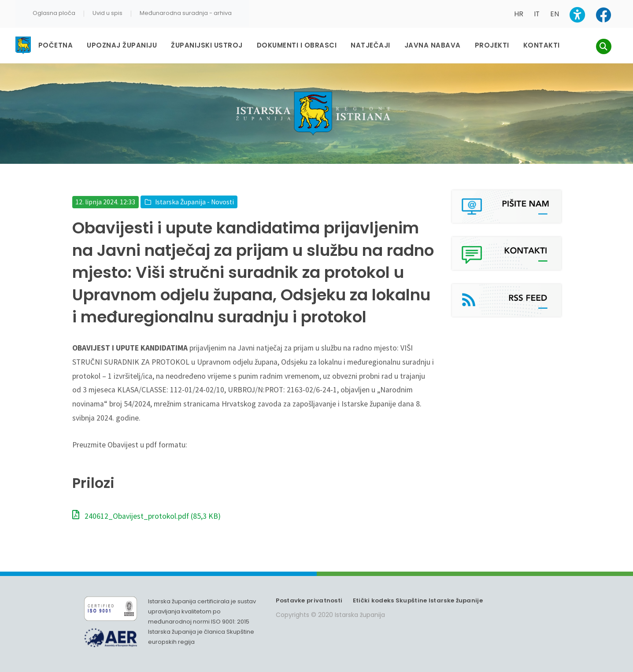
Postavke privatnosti (309, 592)
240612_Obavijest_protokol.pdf (146, 508)
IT (537, 14)
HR (519, 14)
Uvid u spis (107, 13)
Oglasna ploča (54, 13)
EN (555, 14)
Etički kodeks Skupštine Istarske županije (418, 592)
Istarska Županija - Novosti (194, 194)
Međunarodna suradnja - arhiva (186, 13)
